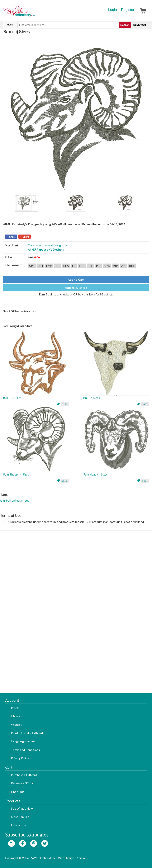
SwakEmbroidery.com (34, 13)
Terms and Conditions (25, 750)
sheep (25, 500)
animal (16, 500)
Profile (15, 708)
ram (2, 500)
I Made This (19, 825)
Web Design (66, 858)
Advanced (139, 25)
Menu (10, 25)
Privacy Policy (20, 758)
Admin (81, 858)
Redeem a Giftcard (23, 783)
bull (8, 500)
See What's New (22, 808)
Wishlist (16, 725)
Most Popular (20, 817)
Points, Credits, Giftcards (28, 733)
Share (12, 237)
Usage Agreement (23, 741)
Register (128, 10)
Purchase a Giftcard (24, 775)
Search (125, 25)
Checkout (18, 792)
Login (113, 10)
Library (15, 716)
